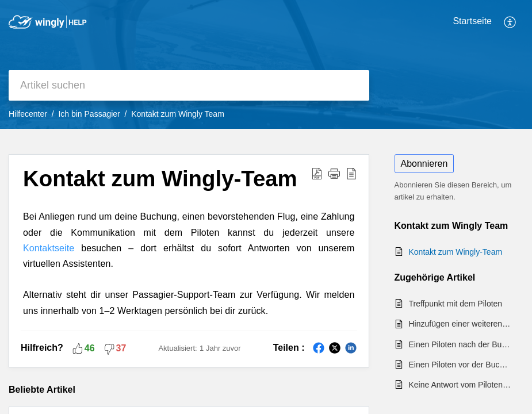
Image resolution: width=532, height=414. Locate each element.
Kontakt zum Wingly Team (178, 114)
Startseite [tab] (472, 21)
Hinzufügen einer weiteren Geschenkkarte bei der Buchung (461, 324)
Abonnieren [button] (424, 164)
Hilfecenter (28, 114)
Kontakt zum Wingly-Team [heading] (160, 179)
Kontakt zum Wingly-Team (456, 252)
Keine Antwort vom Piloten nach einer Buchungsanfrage (461, 385)
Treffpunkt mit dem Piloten (456, 304)
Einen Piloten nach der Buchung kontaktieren (461, 344)
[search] (189, 85)
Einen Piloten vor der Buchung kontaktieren (461, 365)
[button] (510, 22)
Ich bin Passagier (89, 114)
